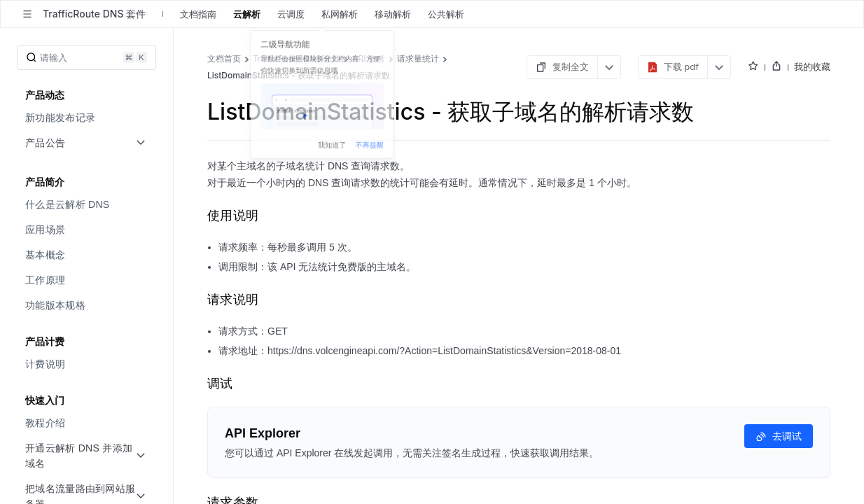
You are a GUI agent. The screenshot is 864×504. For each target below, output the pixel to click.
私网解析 (340, 14)
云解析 (247, 14)
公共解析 (446, 14)
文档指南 (198, 14)
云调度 (291, 14)
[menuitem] (88, 118)
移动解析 (393, 14)
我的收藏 (812, 66)
